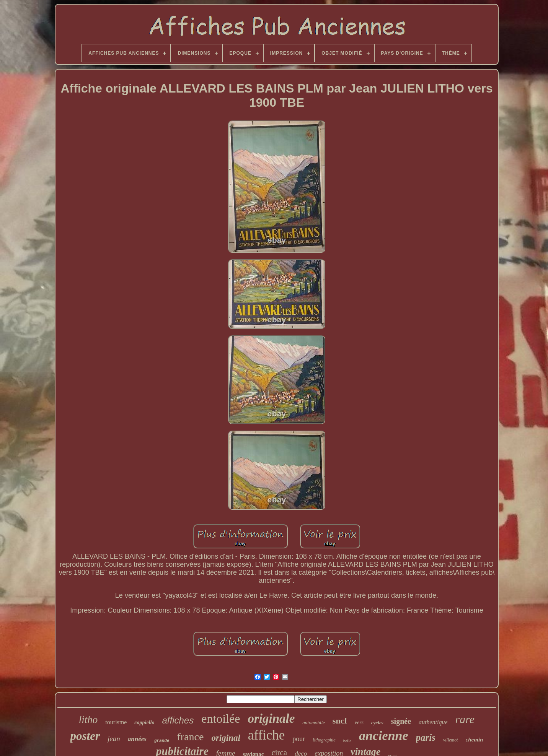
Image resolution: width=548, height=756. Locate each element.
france (190, 737)
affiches (178, 720)
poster (85, 736)
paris (426, 737)
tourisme (116, 722)
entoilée (221, 719)
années (137, 739)
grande (162, 741)
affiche (267, 735)
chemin (475, 740)
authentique (433, 722)
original (226, 738)
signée (401, 721)
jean (114, 739)
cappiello (144, 723)
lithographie (324, 740)
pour (299, 739)
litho (88, 720)
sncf (340, 721)
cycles (377, 723)
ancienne (383, 736)
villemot (451, 740)
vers (359, 723)
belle (347, 741)
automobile (314, 723)
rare (465, 719)
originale (271, 719)
